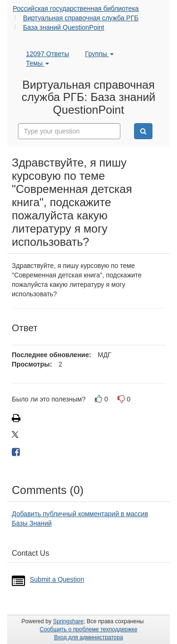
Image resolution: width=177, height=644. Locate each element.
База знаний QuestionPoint (64, 27)
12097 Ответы (47, 54)
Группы (99, 54)
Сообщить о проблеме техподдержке (88, 629)
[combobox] (69, 131)
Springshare (68, 621)
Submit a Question (57, 579)
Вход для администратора (88, 637)
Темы (38, 63)
